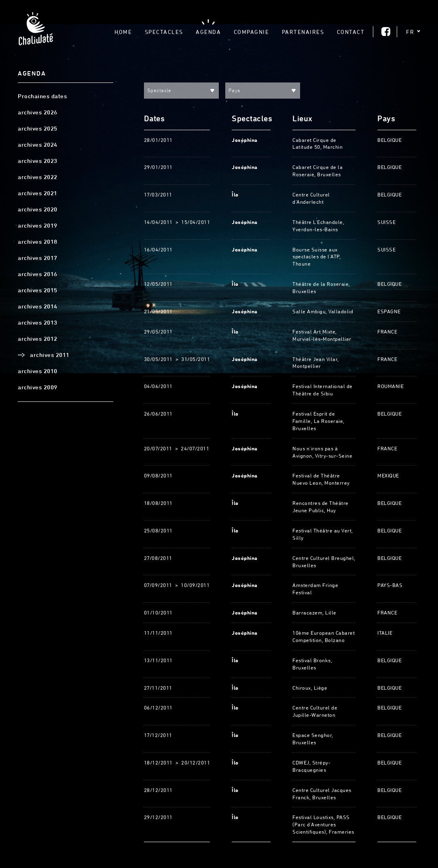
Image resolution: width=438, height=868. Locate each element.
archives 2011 (50, 355)
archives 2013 (38, 323)
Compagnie (252, 32)
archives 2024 (38, 145)
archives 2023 (38, 161)
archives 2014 (38, 306)
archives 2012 (38, 339)
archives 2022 (38, 177)
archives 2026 (38, 112)
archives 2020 (38, 209)
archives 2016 (38, 274)
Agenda (208, 32)
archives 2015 (38, 290)
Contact (351, 32)
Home (123, 32)
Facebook (386, 32)
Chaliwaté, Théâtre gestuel (36, 31)
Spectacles (164, 32)
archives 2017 (38, 258)
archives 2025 (38, 129)
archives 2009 (38, 387)
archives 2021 (38, 193)
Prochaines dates (42, 96)
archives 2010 (38, 371)
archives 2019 (38, 226)
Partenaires (303, 32)
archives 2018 (38, 242)
